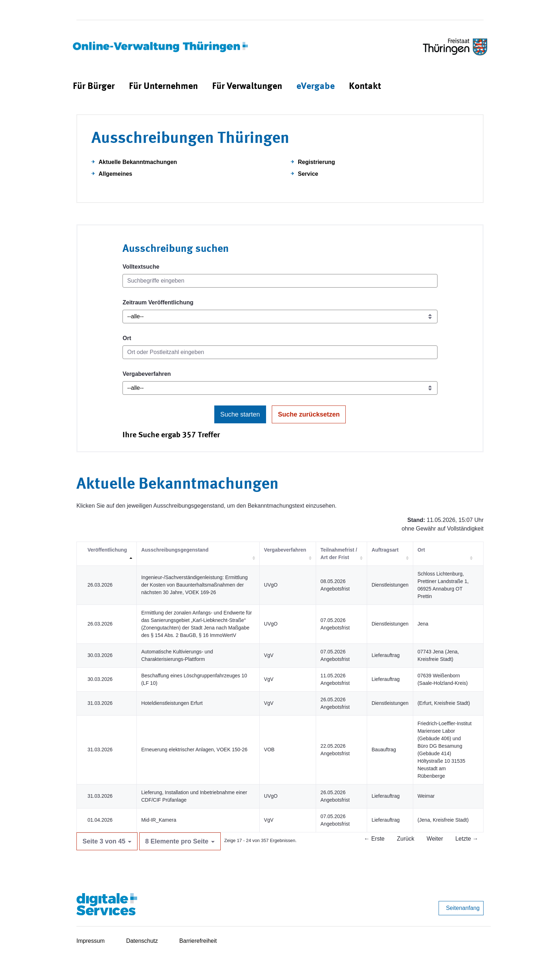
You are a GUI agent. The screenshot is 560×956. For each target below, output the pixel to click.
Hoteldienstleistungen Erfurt (172, 703)
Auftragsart (385, 550)
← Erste (374, 839)
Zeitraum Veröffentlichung (158, 302)
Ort (127, 338)
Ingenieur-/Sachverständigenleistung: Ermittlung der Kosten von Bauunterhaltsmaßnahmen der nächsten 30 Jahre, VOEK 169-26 (194, 585)
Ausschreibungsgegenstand (175, 550)
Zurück (406, 839)
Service (308, 174)
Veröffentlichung (107, 550)
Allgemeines (115, 174)
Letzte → (467, 839)
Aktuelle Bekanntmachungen (138, 162)
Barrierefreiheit (198, 941)
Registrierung (316, 162)
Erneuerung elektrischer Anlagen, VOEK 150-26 (194, 750)
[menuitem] (94, 87)
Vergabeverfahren (147, 374)
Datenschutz (142, 941)
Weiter (435, 839)
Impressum (91, 941)
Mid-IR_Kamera (159, 820)
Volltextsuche (141, 267)
